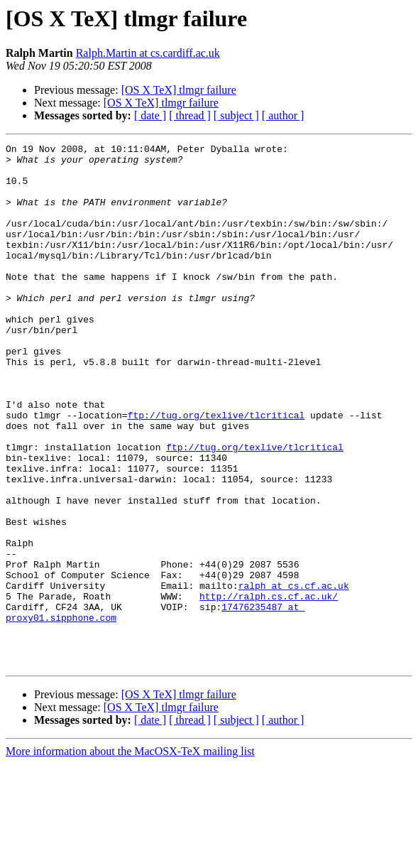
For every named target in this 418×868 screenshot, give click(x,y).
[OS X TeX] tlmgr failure (179, 90)
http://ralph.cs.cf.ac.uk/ (269, 688)
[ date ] (150, 115)
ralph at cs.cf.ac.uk (294, 675)
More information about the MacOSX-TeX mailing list (130, 856)
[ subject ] (236, 115)
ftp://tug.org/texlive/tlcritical (216, 470)
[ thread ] (190, 115)
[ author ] (283, 115)
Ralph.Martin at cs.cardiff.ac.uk (148, 53)
